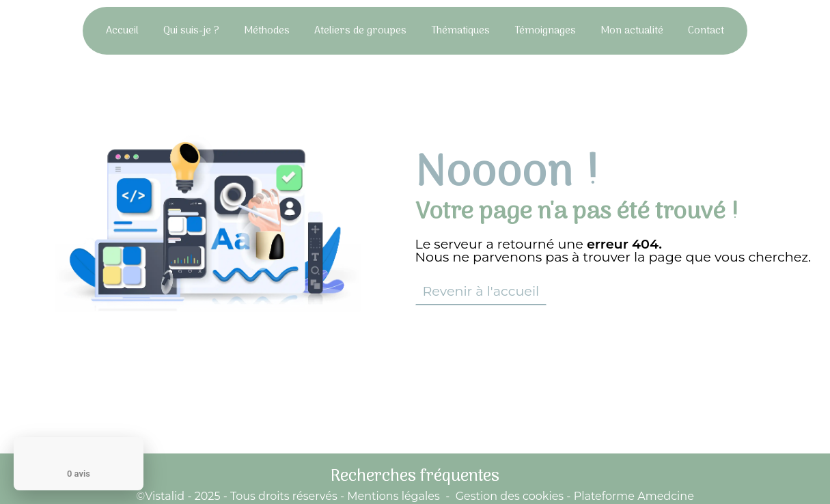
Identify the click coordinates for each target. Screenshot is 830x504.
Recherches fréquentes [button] (415, 477)
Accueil (122, 31)
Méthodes (267, 31)
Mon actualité (632, 31)
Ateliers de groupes (360, 31)
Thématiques (460, 31)
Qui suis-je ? (191, 31)
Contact (706, 31)
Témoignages (545, 31)
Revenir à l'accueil (481, 291)
